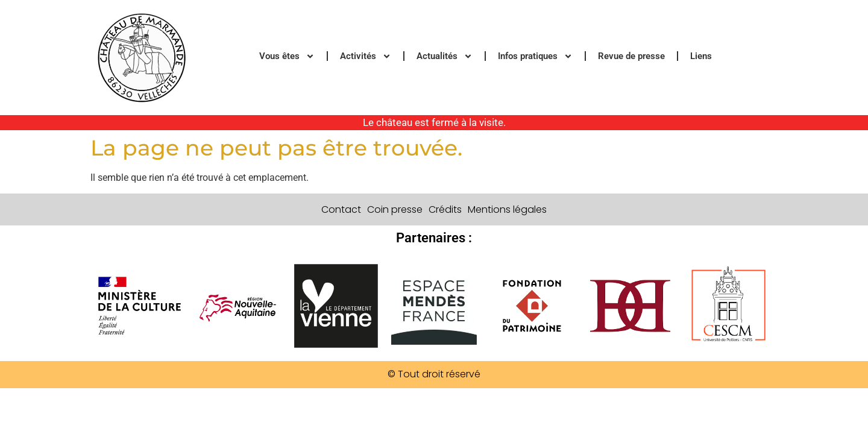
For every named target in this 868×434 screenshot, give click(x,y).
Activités (366, 56)
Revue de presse (631, 56)
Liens (701, 56)
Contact (341, 209)
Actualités (445, 56)
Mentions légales (507, 209)
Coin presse (395, 209)
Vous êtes (287, 56)
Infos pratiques (535, 56)
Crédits (445, 209)
